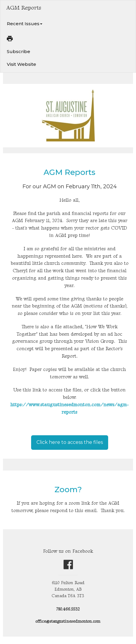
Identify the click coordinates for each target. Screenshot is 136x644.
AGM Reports (69, 172)
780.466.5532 (68, 609)
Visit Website (21, 64)
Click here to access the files (70, 442)
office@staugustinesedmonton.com (68, 621)
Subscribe (19, 51)
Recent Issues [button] (25, 24)
